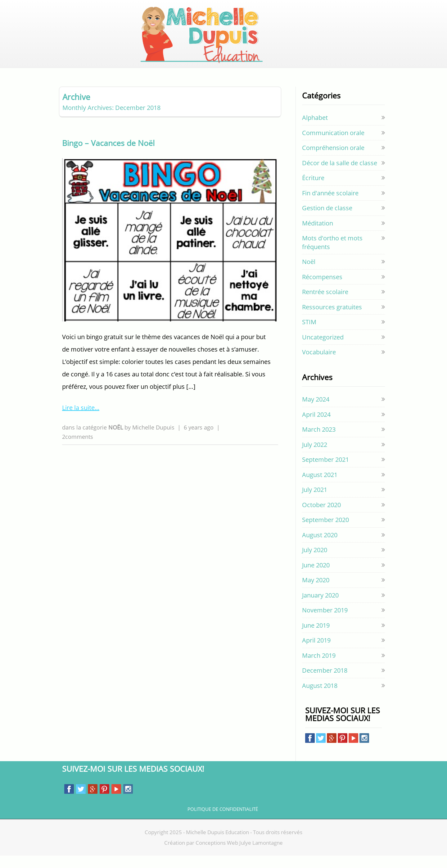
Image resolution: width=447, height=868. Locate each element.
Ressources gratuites (332, 319)
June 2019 (316, 638)
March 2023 (319, 442)
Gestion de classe (327, 220)
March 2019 (319, 668)
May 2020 (316, 592)
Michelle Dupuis (153, 440)
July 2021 (315, 502)
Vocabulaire (319, 364)
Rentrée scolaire (325, 304)
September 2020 (325, 532)
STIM (309, 334)
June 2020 (316, 577)
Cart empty (371, 41)
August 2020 (320, 547)
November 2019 (325, 623)
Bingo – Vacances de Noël (108, 155)
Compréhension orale (333, 160)
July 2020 (315, 562)
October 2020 (321, 517)
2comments (78, 449)
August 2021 (320, 487)
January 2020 (320, 608)
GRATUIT (219, 71)
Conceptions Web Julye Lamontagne (239, 855)
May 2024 (316, 412)
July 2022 (315, 457)
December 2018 (325, 683)
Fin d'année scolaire (330, 205)
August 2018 (320, 698)
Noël (116, 440)
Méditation (318, 236)
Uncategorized (323, 350)
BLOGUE (157, 71)
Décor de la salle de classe (340, 175)
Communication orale (333, 145)
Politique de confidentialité (223, 822)
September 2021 (325, 472)
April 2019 (316, 653)
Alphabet (315, 130)
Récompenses (322, 289)
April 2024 (316, 427)
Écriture (313, 190)
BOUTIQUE (188, 71)
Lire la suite (78, 420)
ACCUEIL (129, 71)
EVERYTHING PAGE (262, 71)
